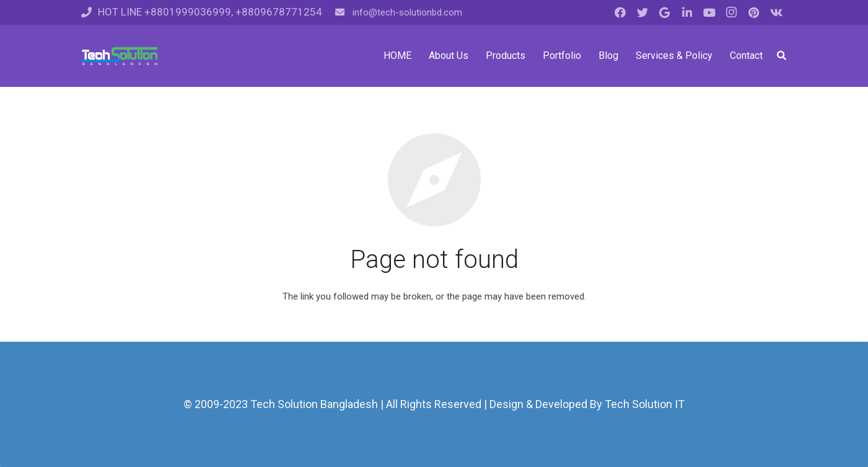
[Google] (665, 12)
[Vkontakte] (776, 12)
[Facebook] (620, 12)
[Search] (782, 56)
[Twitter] (642, 12)
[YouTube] (709, 12)
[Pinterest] (754, 12)
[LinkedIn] (687, 12)
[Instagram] (732, 12)
